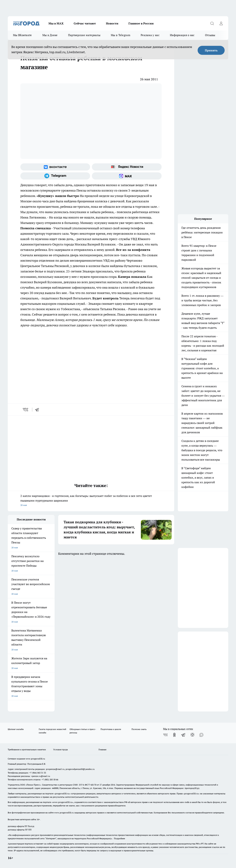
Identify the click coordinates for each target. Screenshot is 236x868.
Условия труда (60, 749)
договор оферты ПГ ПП (20, 830)
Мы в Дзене (50, 35)
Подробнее (119, 838)
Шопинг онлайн (16, 729)
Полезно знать (139, 729)
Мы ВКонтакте (22, 35)
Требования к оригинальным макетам (27, 749)
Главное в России (141, 23)
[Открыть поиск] (212, 23)
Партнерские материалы (84, 35)
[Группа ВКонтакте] (55, 167)
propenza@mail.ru (55, 769)
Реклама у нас (150, 35)
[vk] (26, 410)
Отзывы (210, 35)
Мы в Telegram (121, 35)
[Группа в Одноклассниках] (174, 735)
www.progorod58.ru (35, 759)
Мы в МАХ (56, 23)
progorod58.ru (62, 794)
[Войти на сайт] (221, 23)
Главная (102, 749)
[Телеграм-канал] (55, 176)
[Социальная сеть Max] (127, 176)
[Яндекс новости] (127, 167)
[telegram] (38, 410)
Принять (211, 50)
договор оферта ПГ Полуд (21, 826)
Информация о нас (182, 35)
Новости (112, 23)
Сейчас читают (85, 23)
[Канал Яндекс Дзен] (192, 735)
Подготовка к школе (111, 729)
